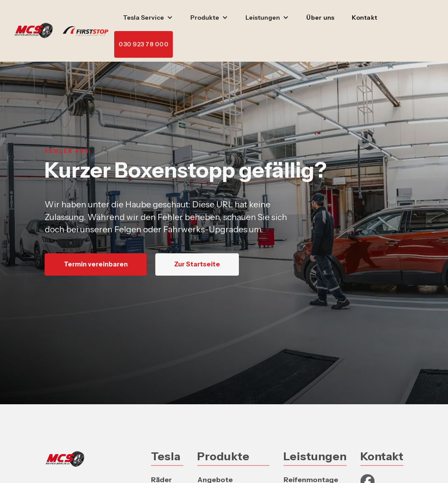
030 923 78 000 (143, 44)
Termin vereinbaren (96, 264)
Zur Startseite (197, 264)
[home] (64, 31)
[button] (148, 18)
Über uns (320, 17)
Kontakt (364, 17)
